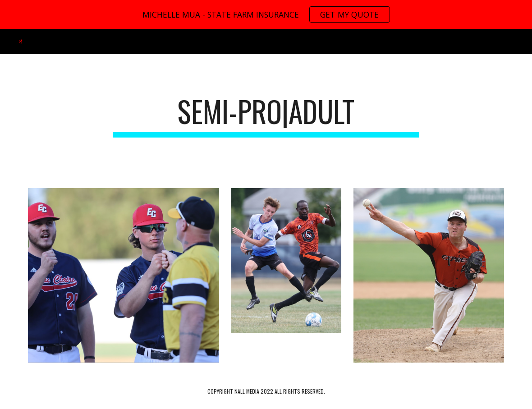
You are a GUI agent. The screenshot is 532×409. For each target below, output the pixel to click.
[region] (266, 14)
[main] (266, 116)
